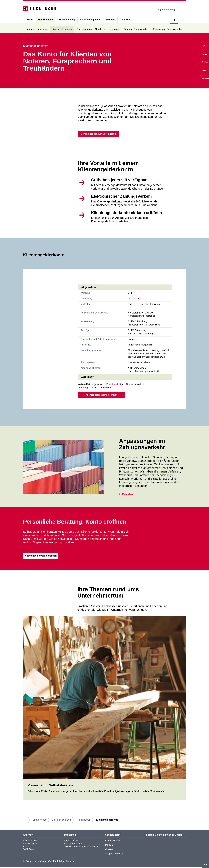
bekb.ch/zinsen (135, 299)
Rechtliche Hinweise (63, 862)
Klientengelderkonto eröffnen (101, 395)
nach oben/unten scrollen (206, 865)
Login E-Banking (168, 10)
